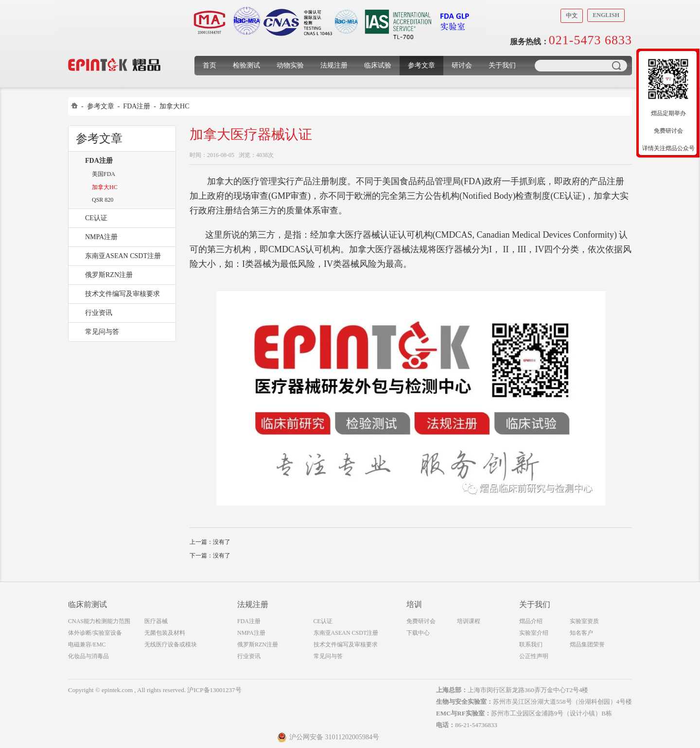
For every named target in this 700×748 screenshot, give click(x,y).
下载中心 (418, 633)
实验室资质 (584, 621)
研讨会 (462, 65)
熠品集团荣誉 (587, 644)
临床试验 (378, 65)
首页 (210, 65)
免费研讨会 (421, 621)
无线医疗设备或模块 (171, 644)
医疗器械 (156, 621)
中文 (572, 16)
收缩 (630, 110)
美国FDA (104, 174)
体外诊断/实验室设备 (95, 633)
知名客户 (581, 633)
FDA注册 (137, 106)
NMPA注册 (101, 237)
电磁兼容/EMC (87, 644)
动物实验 (290, 65)
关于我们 (502, 65)
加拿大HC (174, 106)
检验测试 (246, 65)
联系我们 (531, 644)
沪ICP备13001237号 (214, 690)
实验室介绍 (534, 633)
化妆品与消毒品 (88, 656)
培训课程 (469, 621)
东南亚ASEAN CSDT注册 (123, 256)
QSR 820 (103, 200)
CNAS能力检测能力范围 (99, 621)
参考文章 (421, 65)
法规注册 (334, 65)
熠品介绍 (531, 621)
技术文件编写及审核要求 (122, 294)
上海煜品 (114, 50)
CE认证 (96, 218)
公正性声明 (534, 656)
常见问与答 (102, 332)
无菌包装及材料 (165, 633)
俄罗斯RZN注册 (109, 275)
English (606, 15)
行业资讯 (99, 313)
